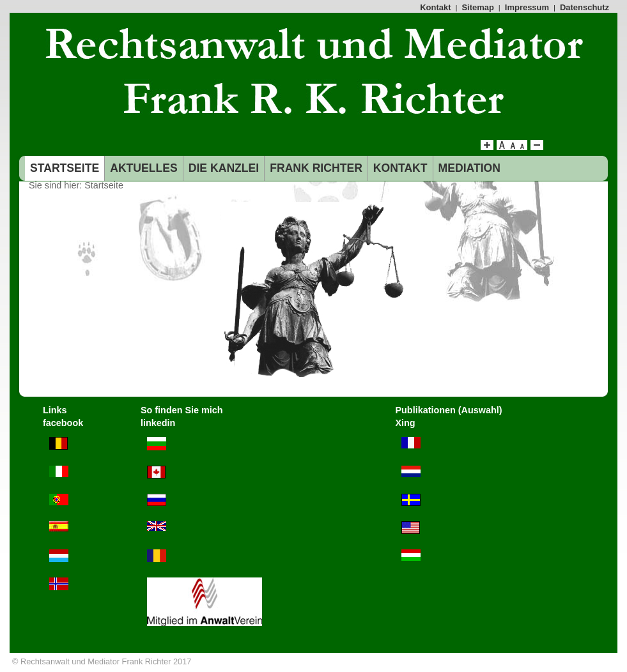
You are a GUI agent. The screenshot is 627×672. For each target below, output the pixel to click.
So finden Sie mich (182, 410)
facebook (63, 423)
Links (55, 410)
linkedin (158, 423)
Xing (405, 423)
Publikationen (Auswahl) (448, 410)
